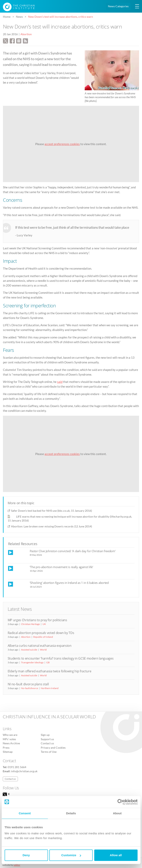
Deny (26, 855)
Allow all (116, 855)
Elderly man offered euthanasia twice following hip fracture (50, 671)
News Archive (11, 743)
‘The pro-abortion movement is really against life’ (61, 567)
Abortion (26, 34)
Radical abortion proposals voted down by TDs (41, 633)
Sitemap (8, 752)
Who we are (10, 735)
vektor (17, 865)
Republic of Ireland (43, 637)
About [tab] (117, 813)
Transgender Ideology (32, 662)
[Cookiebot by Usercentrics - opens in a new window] (120, 802)
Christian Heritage (30, 624)
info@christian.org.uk (24, 771)
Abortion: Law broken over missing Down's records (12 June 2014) (52, 526)
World (43, 650)
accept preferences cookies (62, 144)
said (60, 382)
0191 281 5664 (17, 767)
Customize (71, 855)
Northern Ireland (50, 688)
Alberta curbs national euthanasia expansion (40, 646)
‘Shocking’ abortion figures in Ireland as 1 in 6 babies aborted (69, 583)
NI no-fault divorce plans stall (28, 684)
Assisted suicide (29, 650)
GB (48, 662)
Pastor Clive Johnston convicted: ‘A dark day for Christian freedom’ (73, 551)
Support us (47, 739)
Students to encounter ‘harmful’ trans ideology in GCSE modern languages (61, 658)
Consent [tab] (25, 813)
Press (6, 748)
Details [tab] (71, 813)
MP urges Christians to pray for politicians (37, 620)
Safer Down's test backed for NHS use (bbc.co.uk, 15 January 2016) (52, 511)
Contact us (47, 743)
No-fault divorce (30, 688)
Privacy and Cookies (53, 748)
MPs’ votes (9, 739)
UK (44, 624)
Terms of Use (49, 752)
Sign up (45, 735)
